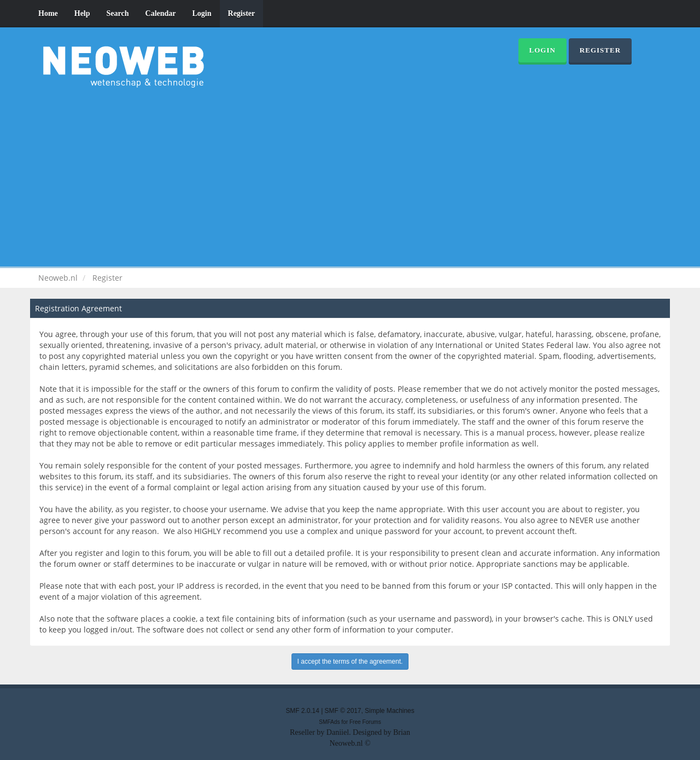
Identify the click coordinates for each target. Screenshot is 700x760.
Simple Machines (390, 711)
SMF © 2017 (343, 711)
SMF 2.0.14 (302, 711)
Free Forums (365, 722)
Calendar (161, 13)
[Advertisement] (350, 175)
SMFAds (329, 722)
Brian (402, 732)
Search (118, 13)
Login (202, 13)
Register (242, 13)
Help (82, 13)
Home (48, 13)
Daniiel (338, 732)
